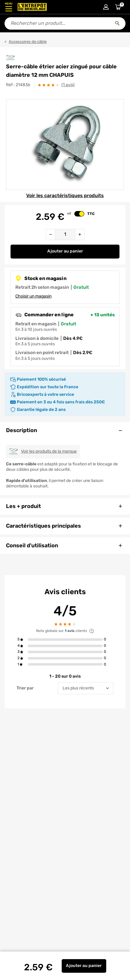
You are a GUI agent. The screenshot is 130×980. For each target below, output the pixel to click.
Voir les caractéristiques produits (65, 195)
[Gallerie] (65, 145)
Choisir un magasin (33, 296)
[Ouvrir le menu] (9, 7)
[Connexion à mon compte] (106, 7)
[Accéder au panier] (118, 7)
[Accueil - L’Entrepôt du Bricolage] (32, 7)
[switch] (79, 214)
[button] (65, 640)
